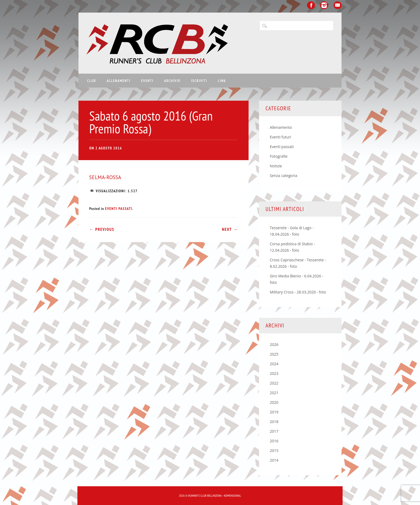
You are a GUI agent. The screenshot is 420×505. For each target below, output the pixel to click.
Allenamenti (119, 81)
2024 (274, 364)
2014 (274, 460)
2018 (274, 422)
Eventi (147, 81)
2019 (274, 412)
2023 (274, 373)
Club (91, 81)
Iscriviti (199, 81)
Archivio (172, 81)
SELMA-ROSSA (105, 177)
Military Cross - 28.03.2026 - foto (298, 292)
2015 (274, 451)
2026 (274, 344)
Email (337, 5)
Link (222, 81)
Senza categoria (284, 176)
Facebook (311, 5)
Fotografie (279, 156)
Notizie (276, 166)
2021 (274, 393)
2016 (274, 441)
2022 (274, 383)
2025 (274, 354)
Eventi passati (119, 209)
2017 (274, 431)
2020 (274, 402)
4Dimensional (232, 495)
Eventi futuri (280, 137)
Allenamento (281, 127)
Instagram (324, 5)
